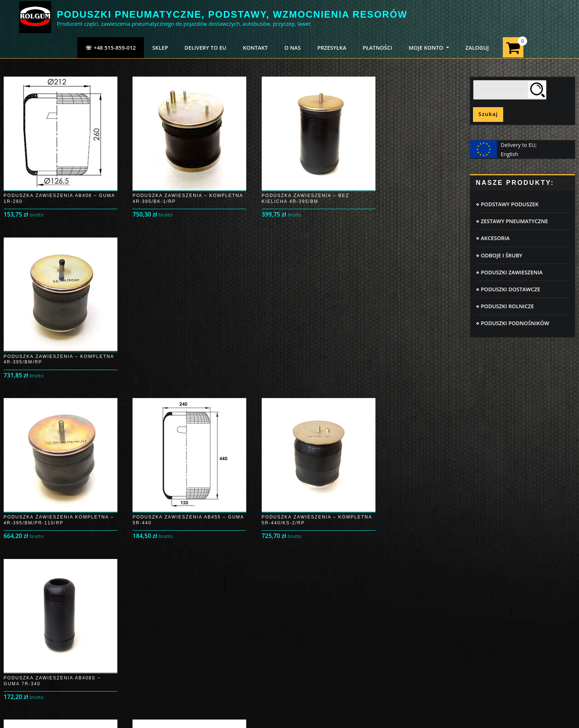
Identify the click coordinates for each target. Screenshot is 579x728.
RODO (165, 607)
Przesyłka (31, 622)
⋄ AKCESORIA (493, 238)
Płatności (31, 636)
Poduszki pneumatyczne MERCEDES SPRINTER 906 (495, 602)
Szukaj (488, 114)
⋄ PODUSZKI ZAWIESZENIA (509, 272)
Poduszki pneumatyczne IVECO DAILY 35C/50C (490, 593)
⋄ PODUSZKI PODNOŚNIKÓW (513, 323)
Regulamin (171, 622)
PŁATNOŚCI (378, 48)
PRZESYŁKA (332, 48)
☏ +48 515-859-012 (111, 48)
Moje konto (34, 607)
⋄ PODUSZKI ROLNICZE (505, 306)
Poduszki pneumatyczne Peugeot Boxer (482, 630)
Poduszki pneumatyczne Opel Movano (480, 639)
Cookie (166, 593)
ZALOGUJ (477, 48)
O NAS (292, 48)
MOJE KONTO (429, 48)
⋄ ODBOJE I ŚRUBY (499, 255)
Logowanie (33, 593)
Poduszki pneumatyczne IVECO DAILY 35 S (485, 658)
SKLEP (160, 48)
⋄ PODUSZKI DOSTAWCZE (508, 289)
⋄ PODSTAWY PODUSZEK (507, 204)
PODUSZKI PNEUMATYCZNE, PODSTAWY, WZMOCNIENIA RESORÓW (232, 14)
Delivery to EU (205, 48)
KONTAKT (255, 48)
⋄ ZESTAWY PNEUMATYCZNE (512, 221)
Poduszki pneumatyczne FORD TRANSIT (482, 649)
